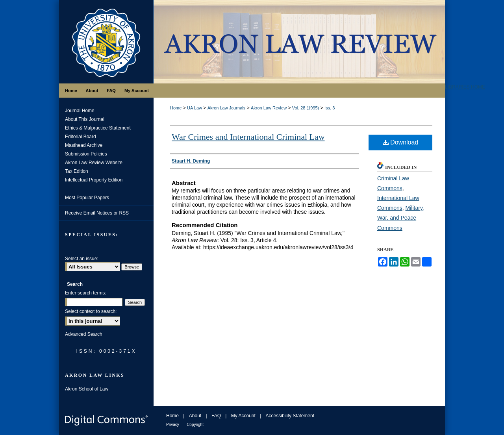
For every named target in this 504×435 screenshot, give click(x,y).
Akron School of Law (87, 389)
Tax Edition (77, 171)
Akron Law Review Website (94, 163)
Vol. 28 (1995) (306, 108)
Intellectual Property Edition (94, 180)
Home (176, 108)
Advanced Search (84, 334)
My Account (243, 416)
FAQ (216, 416)
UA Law (195, 108)
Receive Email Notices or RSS (97, 213)
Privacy (173, 425)
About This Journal (85, 119)
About (195, 416)
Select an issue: (82, 259)
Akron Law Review (269, 108)
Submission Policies (86, 154)
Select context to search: (91, 311)
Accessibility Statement (290, 416)
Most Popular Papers (87, 198)
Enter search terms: (86, 293)
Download (401, 142)
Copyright (195, 425)
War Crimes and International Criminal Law (248, 137)
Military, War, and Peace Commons (401, 218)
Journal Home (80, 111)
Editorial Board (81, 137)
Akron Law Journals (227, 108)
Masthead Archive (84, 145)
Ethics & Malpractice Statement (98, 128)
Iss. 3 (330, 108)
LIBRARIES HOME (465, 87)
